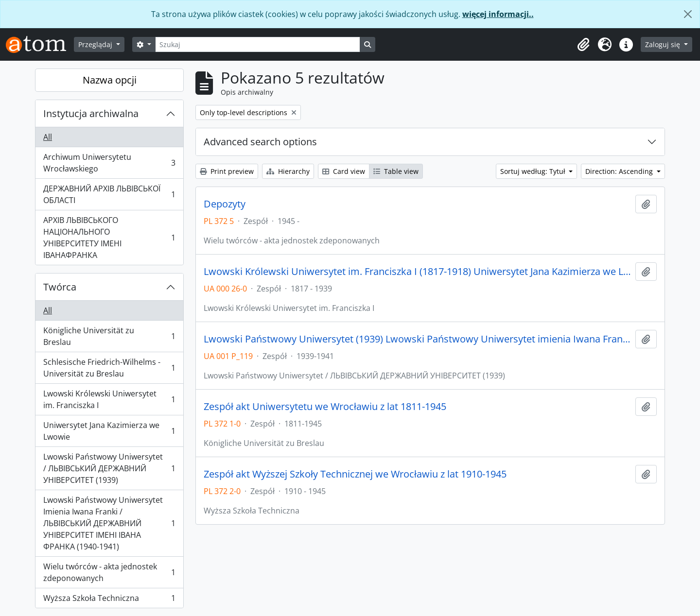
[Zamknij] (688, 14)
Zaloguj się (664, 44)
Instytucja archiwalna (91, 113)
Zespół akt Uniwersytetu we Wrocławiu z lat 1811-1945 (325, 407)
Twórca (60, 287)
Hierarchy (288, 171)
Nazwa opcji (110, 80)
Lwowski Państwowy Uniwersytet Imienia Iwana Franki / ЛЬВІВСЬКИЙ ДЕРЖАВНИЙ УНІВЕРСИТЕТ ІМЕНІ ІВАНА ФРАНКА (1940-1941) (109, 523)
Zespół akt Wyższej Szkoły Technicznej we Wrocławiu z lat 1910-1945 (355, 474)
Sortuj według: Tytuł (534, 171)
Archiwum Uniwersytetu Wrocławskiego (109, 163)
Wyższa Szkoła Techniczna (109, 600)
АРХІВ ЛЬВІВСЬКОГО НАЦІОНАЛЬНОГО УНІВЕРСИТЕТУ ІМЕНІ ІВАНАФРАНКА (109, 238)
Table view (396, 171)
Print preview (227, 171)
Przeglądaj (96, 44)
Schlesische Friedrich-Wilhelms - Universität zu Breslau (109, 368)
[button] (583, 45)
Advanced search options (260, 142)
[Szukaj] (258, 44)
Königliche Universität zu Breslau (109, 336)
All (48, 137)
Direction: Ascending (620, 171)
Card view (344, 171)
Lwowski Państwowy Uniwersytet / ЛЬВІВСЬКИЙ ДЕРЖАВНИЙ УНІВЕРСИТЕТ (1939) (109, 468)
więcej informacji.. (498, 14)
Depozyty (225, 204)
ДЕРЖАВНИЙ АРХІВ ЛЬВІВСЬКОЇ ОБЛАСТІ (109, 194)
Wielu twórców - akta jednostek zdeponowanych (109, 572)
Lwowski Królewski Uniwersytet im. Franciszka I (109, 399)
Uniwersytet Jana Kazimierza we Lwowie (109, 431)
